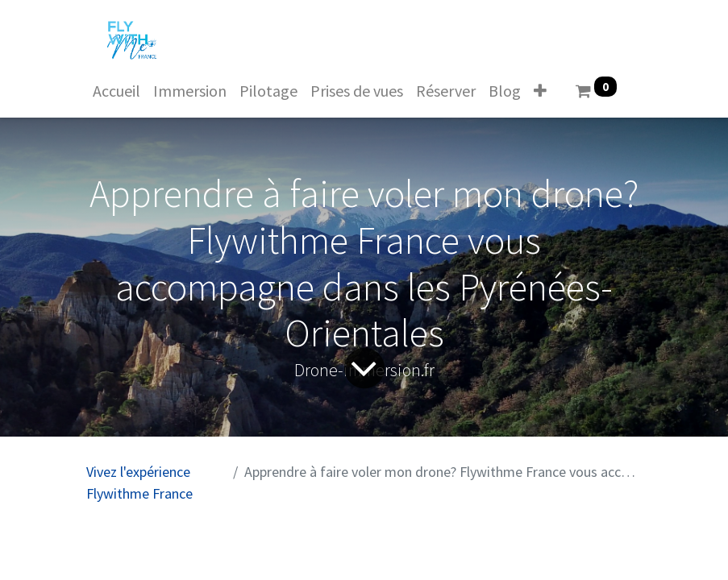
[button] (540, 91)
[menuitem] (116, 91)
